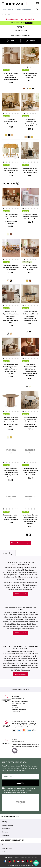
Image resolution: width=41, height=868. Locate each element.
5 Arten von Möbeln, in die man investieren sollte (20, 564)
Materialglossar (6, 829)
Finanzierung (5, 832)
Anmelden (20, 783)
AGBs (3, 852)
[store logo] (20, 3)
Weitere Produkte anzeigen (21, 543)
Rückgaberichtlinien (7, 825)
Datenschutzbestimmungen (25, 788)
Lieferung (4, 822)
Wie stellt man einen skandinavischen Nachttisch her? (20, 647)
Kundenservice (6, 835)
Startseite (4, 15)
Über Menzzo (6, 845)
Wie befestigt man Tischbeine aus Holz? (20, 608)
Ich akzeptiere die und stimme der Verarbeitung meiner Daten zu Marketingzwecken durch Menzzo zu (19, 790)
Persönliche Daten (7, 848)
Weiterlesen (20, 594)
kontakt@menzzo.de (18, 741)
